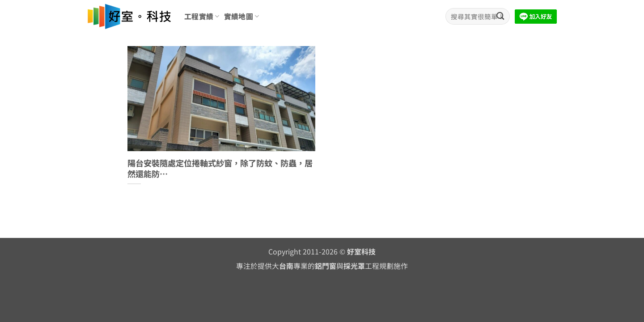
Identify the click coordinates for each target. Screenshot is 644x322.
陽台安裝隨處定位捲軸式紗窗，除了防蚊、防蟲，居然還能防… (220, 168)
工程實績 (202, 16)
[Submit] (500, 16)
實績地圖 (242, 16)
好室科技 (361, 252)
